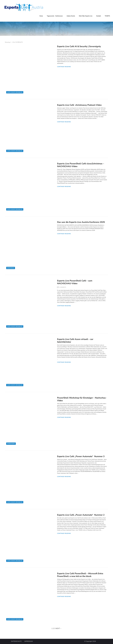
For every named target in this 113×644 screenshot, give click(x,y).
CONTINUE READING (64, 67)
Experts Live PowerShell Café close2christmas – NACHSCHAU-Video (81, 165)
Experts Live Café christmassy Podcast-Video (79, 105)
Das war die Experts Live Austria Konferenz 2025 (81, 222)
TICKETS (107, 16)
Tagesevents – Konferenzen (55, 16)
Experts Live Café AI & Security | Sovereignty (79, 46)
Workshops (11, 444)
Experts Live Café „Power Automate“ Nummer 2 (81, 515)
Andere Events (71, 16)
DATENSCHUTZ (16, 641)
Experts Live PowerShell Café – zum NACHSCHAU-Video (75, 282)
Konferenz (11, 268)
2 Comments (63, 287)
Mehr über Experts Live (86, 16)
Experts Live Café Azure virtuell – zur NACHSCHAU (75, 341)
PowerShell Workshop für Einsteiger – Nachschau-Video (82, 399)
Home (41, 16)
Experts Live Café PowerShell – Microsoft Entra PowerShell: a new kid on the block (80, 575)
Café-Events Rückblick (15, 92)
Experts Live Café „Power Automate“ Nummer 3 (81, 456)
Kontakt (99, 16)
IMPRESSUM (29, 641)
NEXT (59, 628)
